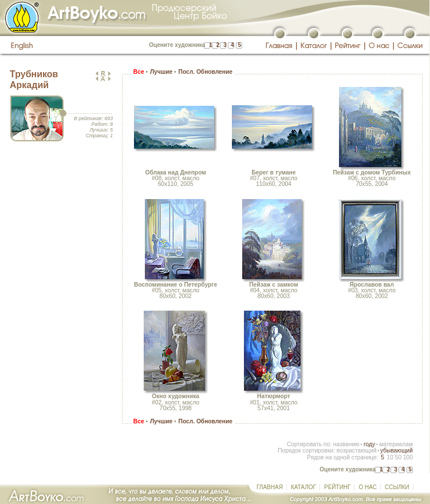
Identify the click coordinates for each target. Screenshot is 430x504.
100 (408, 457)
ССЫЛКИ (397, 487)
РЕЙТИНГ (337, 487)
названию (346, 444)
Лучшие (161, 72)
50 (398, 457)
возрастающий (357, 451)
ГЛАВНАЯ (270, 487)
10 (390, 457)
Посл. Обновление (206, 72)
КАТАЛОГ (303, 487)
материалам (396, 444)
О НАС (367, 487)
